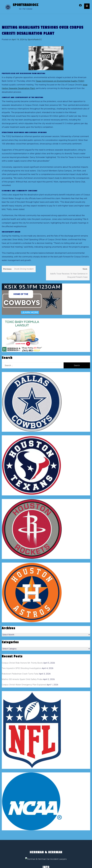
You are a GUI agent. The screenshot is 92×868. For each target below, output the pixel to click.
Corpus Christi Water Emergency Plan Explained (24, 685)
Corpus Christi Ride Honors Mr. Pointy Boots (22, 663)
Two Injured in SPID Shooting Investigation (21, 668)
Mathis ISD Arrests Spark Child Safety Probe (22, 679)
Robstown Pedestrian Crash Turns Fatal (20, 674)
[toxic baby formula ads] (22, 335)
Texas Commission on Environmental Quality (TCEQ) (60, 81)
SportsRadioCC (26, 5)
